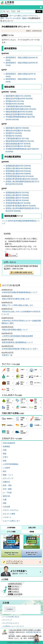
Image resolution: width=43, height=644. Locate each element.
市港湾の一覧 (7, 355)
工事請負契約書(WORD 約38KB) (18, 106)
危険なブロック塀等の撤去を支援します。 (19, 305)
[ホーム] (13, 16)
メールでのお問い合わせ (11, 617)
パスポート (7, 517)
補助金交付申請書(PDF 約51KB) (18, 131)
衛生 (5, 471)
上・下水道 (7, 493)
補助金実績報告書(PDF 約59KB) (18, 144)
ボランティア (8, 478)
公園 (5, 500)
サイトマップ (7, 620)
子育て (6, 457)
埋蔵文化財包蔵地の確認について (15, 330)
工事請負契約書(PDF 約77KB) (17, 138)
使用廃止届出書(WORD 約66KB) (18, 174)
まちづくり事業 (9, 514)
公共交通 (6, 507)
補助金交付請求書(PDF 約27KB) (18, 146)
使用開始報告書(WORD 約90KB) (18, 166)
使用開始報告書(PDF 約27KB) (17, 193)
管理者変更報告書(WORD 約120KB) (20, 176)
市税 (5, 450)
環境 (5, 461)
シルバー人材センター (12, 521)
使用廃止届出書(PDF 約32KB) (17, 200)
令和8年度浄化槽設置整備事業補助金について (20, 292)
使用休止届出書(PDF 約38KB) (17, 195)
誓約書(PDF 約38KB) (14, 136)
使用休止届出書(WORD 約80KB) (18, 168)
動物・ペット (8, 475)
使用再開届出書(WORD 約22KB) (18, 171)
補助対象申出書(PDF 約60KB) (17, 128)
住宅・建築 (7, 489)
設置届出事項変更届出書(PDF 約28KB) (21, 206)
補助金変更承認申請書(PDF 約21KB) (20, 141)
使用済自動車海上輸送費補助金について (18, 342)
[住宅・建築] (21, 18)
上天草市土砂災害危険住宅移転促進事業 (18, 336)
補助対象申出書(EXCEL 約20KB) (18, 96)
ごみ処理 (6, 468)
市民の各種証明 (9, 443)
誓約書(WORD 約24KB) (15, 104)
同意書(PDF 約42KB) (14, 133)
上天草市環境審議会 (11, 464)
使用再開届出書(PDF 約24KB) (17, 198)
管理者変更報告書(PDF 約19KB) (18, 203)
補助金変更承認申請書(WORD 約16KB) (21, 109)
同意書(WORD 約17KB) (15, 101)
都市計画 (6, 496)
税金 (5, 454)
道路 (5, 503)
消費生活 (6, 482)
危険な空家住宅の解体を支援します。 (17, 299)
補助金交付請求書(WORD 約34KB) (19, 114)
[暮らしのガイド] (24, 16)
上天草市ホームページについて (13, 626)
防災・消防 (7, 485)
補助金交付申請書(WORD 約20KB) (19, 99)
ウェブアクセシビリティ (11, 623)
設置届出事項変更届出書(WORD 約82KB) (22, 179)
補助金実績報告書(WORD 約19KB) (19, 112)
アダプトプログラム (11, 510)
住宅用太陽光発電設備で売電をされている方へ (20, 349)
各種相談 (6, 446)
